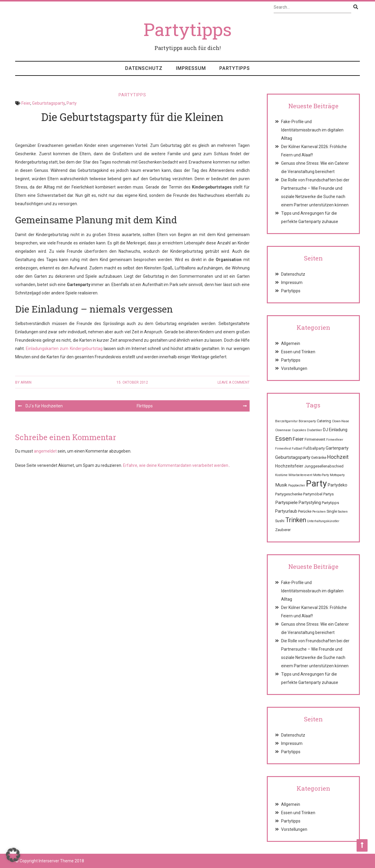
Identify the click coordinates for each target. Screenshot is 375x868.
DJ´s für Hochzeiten (44, 406)
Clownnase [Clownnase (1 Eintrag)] (283, 430)
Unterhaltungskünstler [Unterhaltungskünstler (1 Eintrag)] (323, 521)
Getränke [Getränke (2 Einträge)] (319, 457)
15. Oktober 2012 (132, 382)
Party (72, 103)
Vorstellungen (294, 368)
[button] (13, 855)
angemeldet (45, 451)
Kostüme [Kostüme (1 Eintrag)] (281, 475)
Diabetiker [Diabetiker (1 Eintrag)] (315, 430)
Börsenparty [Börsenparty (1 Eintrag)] (307, 421)
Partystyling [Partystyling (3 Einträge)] (310, 503)
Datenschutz (144, 68)
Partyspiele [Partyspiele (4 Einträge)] (286, 503)
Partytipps (235, 68)
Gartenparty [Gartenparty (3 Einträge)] (337, 448)
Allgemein (291, 343)
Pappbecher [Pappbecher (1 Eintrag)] (297, 485)
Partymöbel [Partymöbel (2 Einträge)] (313, 494)
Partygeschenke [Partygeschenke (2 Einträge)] (289, 494)
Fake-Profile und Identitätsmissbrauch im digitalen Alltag (312, 130)
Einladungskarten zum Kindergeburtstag (64, 349)
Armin (26, 382)
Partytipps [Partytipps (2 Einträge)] (330, 503)
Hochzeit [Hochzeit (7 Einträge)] (338, 457)
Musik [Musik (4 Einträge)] (281, 485)
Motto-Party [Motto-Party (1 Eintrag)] (321, 475)
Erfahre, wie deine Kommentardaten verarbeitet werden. (176, 465)
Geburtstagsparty (48, 103)
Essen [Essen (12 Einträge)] (283, 439)
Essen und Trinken (298, 352)
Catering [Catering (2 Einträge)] (324, 421)
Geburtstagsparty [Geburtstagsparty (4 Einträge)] (293, 457)
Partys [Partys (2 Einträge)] (328, 494)
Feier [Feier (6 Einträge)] (298, 439)
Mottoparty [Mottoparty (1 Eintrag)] (337, 475)
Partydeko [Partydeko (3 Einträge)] (338, 485)
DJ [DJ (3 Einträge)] (326, 430)
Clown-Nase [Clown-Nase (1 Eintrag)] (341, 421)
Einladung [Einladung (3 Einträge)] (338, 430)
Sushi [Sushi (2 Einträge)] (280, 521)
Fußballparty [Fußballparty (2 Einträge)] (314, 448)
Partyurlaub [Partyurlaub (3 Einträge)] (286, 511)
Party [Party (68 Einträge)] (316, 484)
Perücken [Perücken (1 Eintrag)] (319, 512)
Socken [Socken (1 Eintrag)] (343, 512)
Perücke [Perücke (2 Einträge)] (305, 511)
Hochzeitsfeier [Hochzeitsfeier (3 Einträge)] (289, 466)
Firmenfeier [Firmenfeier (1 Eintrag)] (335, 440)
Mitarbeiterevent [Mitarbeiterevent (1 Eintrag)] (300, 475)
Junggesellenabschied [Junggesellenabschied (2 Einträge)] (324, 466)
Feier (26, 103)
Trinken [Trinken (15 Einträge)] (296, 520)
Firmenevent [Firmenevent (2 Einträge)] (315, 439)
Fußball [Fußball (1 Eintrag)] (297, 449)
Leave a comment (234, 382)
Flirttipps (145, 406)
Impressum (191, 68)
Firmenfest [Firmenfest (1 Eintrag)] (283, 449)
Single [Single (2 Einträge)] (332, 511)
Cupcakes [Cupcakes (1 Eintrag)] (299, 430)
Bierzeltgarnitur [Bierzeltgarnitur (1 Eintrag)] (286, 421)
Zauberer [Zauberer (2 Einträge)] (283, 530)
